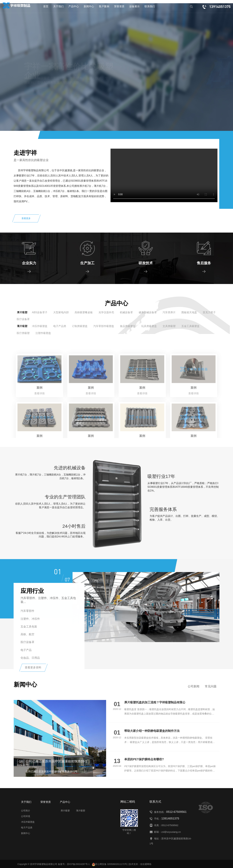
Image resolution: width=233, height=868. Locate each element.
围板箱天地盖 (189, 312)
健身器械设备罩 (148, 312)
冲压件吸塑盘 (40, 326)
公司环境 (26, 816)
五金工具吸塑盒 (190, 326)
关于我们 (58, 6)
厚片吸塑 (22, 312)
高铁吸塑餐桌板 (84, 312)
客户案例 (104, 6)
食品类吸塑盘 (128, 326)
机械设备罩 (126, 312)
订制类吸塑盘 (80, 326)
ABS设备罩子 (40, 312)
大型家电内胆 (61, 312)
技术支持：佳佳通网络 (140, 864)
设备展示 (134, 6)
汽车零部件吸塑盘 (104, 326)
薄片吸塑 (22, 326)
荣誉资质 (119, 6)
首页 (46, 6)
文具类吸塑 (169, 326)
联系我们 (150, 6)
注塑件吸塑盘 (43, 333)
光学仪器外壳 (106, 312)
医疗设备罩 (23, 319)
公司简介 (26, 811)
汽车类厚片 (169, 312)
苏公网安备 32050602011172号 (109, 864)
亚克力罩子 (209, 312)
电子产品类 (60, 326)
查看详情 (37, 91)
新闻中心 (89, 6)
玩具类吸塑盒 (149, 326)
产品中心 (74, 6)
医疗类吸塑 (23, 333)
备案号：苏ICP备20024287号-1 (74, 864)
